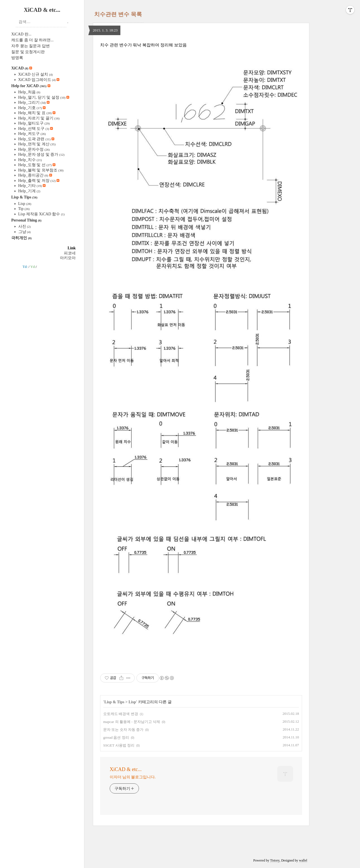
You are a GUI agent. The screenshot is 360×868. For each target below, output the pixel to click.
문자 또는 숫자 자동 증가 (123, 730)
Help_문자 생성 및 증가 (41, 154)
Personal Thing (26, 220)
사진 (24, 226)
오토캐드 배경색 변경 (121, 714)
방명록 (17, 58)
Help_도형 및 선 (36, 165)
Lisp (24, 204)
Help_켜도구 (31, 134)
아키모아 (68, 258)
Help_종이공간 (35, 175)
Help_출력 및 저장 (38, 181)
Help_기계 (29, 191)
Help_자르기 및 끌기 (38, 118)
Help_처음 (29, 92)
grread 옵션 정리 (116, 737)
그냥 (24, 232)
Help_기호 (31, 108)
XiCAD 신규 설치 (35, 74)
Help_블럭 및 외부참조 (40, 170)
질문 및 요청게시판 (28, 52)
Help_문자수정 (33, 149)
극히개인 (21, 238)
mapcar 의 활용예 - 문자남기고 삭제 (132, 722)
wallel (303, 860)
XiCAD (22, 68)
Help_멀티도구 (33, 123)
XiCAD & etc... (42, 10)
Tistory (275, 860)
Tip (23, 209)
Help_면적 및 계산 (36, 144)
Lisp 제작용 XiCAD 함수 (41, 214)
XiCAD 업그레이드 (38, 80)
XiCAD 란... (21, 34)
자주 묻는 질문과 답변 (31, 46)
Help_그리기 (33, 102)
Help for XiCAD (31, 86)
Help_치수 (30, 160)
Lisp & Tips (24, 197)
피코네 (70, 253)
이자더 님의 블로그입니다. (133, 777)
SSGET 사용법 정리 (119, 745)
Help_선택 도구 (35, 129)
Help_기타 (31, 186)
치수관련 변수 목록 (118, 14)
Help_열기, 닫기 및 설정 (43, 97)
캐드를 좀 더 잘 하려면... (32, 40)
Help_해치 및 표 (36, 113)
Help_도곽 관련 (36, 139)
